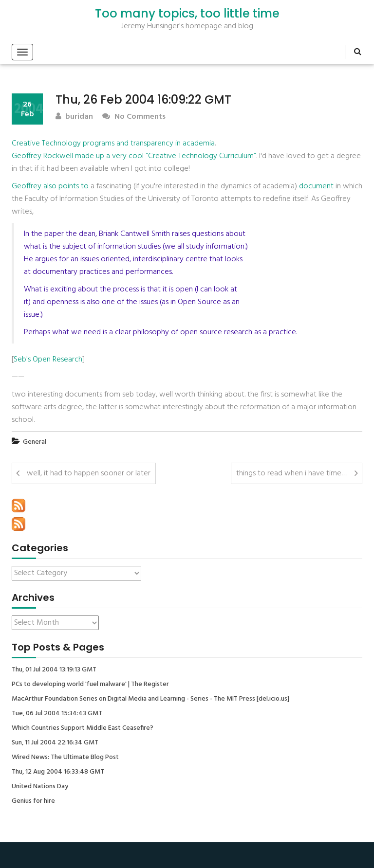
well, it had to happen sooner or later (89, 473)
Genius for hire (33, 801)
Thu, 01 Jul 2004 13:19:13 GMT (54, 670)
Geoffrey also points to (50, 186)
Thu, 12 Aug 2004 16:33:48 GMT (58, 772)
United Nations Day (40, 787)
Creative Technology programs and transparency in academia (113, 144)
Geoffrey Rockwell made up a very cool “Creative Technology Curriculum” (134, 156)
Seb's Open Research (48, 360)
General (35, 442)
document (316, 186)
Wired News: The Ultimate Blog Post (65, 758)
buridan (74, 117)
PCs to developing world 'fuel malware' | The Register (90, 685)
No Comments (134, 117)
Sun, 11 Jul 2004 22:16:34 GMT (55, 743)
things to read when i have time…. (292, 473)
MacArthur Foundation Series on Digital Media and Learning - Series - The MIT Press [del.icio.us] (150, 699)
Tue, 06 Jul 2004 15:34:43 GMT (57, 714)
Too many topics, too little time (187, 14)
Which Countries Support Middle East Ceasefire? (83, 728)
